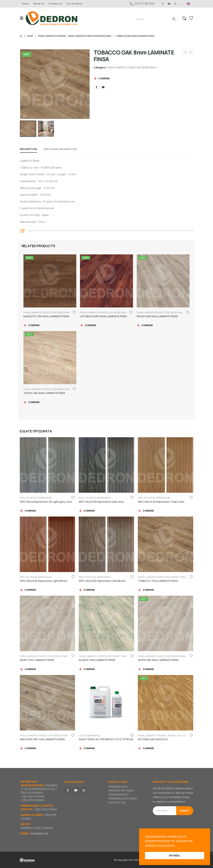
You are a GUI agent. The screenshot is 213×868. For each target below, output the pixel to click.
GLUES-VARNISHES (89, 735)
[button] (23, 18)
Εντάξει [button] (175, 855)
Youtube (76, 790)
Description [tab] (28, 149)
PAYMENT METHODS (121, 790)
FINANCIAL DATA (118, 787)
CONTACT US (117, 802)
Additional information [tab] (60, 149)
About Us (39, 4)
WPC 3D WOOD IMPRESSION (36, 498)
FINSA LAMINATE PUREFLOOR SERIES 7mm (162, 577)
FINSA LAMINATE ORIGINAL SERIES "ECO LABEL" (164, 735)
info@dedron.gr (40, 833)
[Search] (174, 19)
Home (25, 4)
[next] (191, 53)
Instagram (84, 790)
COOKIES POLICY (118, 795)
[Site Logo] (52, 18)
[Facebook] (163, 4)
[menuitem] (188, 4)
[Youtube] (169, 4)
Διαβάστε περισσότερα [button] (160, 845)
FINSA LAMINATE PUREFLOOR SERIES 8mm (132, 67)
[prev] (185, 53)
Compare (104, 78)
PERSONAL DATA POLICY (123, 798)
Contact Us (55, 4)
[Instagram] (175, 4)
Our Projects (74, 4)
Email (103, 87)
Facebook (97, 87)
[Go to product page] (50, 281)
